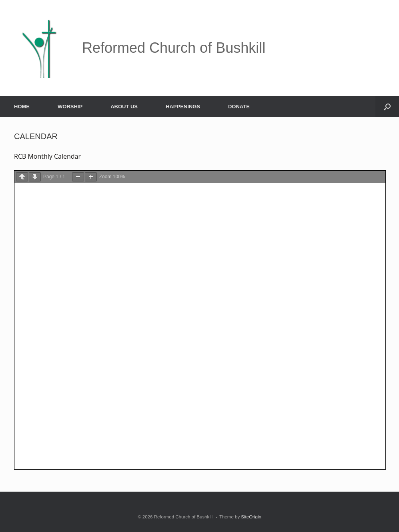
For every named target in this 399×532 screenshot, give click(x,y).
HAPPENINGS (183, 107)
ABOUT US (124, 107)
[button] (387, 107)
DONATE (239, 107)
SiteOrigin (251, 517)
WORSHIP (70, 107)
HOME (22, 107)
